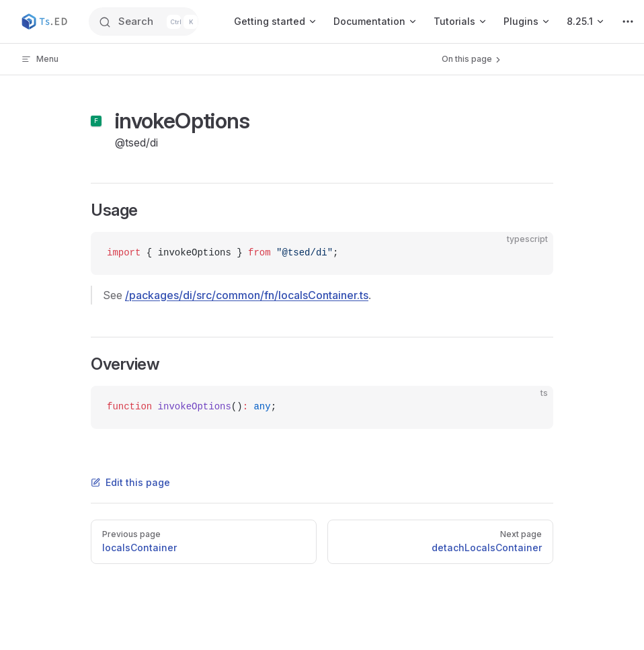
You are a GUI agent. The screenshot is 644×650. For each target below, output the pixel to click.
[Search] (147, 22)
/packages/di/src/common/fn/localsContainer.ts (247, 295)
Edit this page (130, 482)
